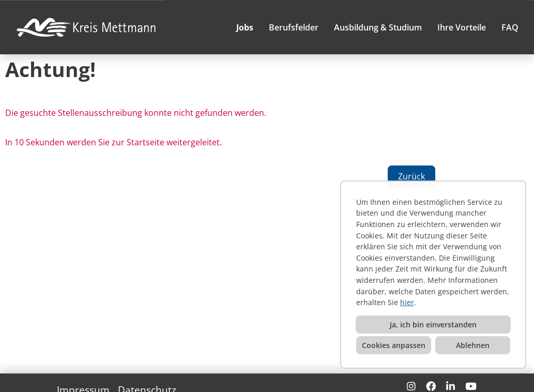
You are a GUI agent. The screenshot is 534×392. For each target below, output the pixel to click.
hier (407, 302)
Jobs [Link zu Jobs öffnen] (245, 27)
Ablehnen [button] (473, 345)
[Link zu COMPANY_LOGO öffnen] (88, 27)
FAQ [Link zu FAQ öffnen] (510, 27)
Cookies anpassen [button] (394, 345)
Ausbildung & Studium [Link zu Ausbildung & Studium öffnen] (378, 27)
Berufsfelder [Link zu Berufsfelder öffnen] (294, 27)
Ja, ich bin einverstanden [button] (433, 325)
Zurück (411, 176)
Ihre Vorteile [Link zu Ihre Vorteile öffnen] (462, 27)
